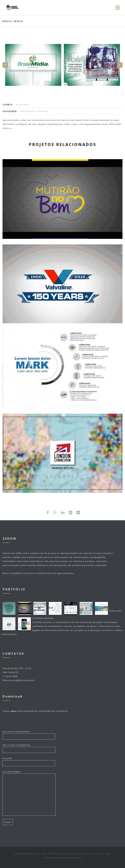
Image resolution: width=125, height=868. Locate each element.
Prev (5, 65)
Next (120, 65)
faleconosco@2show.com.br (19, 680)
